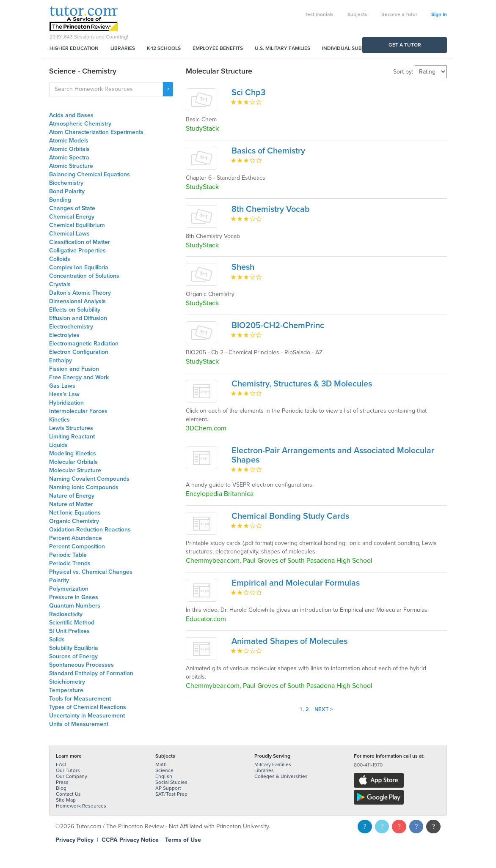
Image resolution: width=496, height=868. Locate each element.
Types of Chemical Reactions (88, 707)
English (164, 776)
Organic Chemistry (74, 521)
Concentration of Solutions (84, 276)
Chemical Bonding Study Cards (290, 516)
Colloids (60, 259)
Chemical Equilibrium (77, 225)
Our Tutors (68, 770)
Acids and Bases (71, 115)
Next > (324, 709)
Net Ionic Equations (75, 513)
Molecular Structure (75, 470)
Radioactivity (66, 614)
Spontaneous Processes (81, 665)
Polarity (59, 580)
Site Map (66, 800)
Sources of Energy (73, 656)
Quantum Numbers (75, 606)
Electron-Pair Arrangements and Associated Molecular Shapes (333, 455)
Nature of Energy (72, 496)
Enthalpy (61, 360)
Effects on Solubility (75, 310)
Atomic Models (69, 141)
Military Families (273, 764)
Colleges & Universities (281, 776)
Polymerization (69, 589)
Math (161, 764)
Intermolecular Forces (78, 411)
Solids (57, 639)
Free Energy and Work (79, 377)
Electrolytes (64, 335)
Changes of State (72, 208)
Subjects (357, 14)
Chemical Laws (69, 234)
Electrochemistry (71, 327)
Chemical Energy (72, 217)
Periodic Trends (70, 563)
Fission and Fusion (74, 369)
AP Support (168, 788)
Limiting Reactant (72, 437)
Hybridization (66, 403)
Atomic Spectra (69, 157)
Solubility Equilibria (74, 648)
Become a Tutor (399, 14)
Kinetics (59, 420)
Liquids (58, 445)
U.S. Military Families (282, 48)
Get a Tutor (405, 45)
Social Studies (171, 782)
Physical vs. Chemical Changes (91, 572)
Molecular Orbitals (73, 462)
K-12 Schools (164, 48)
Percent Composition (77, 546)
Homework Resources (81, 806)
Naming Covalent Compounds (89, 479)
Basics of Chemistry (268, 151)
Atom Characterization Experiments (96, 132)
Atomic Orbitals (69, 149)
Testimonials (319, 14)
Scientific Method (72, 623)
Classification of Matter (80, 242)
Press (62, 782)
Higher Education (74, 48)
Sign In (439, 14)
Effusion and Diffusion (78, 318)
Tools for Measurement (80, 699)
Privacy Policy (74, 840)
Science (164, 770)
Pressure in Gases (74, 597)
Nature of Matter (71, 504)
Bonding (60, 200)
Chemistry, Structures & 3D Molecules (302, 384)
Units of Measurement (79, 724)
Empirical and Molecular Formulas (296, 583)
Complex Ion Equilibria (79, 267)
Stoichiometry (67, 682)
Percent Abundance (76, 538)
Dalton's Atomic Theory (80, 293)
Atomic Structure (71, 166)
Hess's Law (64, 394)
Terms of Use (183, 840)
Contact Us (68, 794)
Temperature (66, 690)
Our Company (72, 776)
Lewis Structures (71, 428)
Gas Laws (62, 386)
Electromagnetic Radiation (84, 344)
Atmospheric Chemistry (80, 124)
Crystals (60, 284)
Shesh (243, 267)
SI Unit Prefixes (69, 631)
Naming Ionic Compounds (84, 487)
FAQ (61, 764)
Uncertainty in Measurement (87, 716)
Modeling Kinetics (73, 453)
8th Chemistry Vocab (271, 209)
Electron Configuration (79, 352)
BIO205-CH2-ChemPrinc (278, 326)
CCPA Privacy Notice (130, 840)
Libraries (123, 48)
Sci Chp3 (248, 93)
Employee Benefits (218, 48)
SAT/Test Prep (171, 794)
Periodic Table (68, 555)
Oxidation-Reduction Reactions (90, 530)
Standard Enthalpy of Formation (91, 673)
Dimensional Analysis (77, 301)
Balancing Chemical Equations (90, 174)
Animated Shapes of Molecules (289, 641)
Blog (61, 788)
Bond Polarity (67, 191)
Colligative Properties (77, 251)
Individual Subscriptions (356, 48)
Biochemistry (66, 183)
